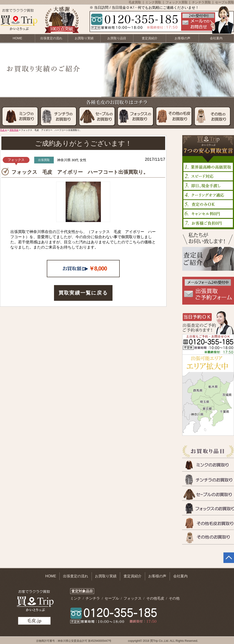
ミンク (76, 598)
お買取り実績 (84, 38)
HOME (18, 38)
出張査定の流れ (51, 38)
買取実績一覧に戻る (83, 293)
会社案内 (216, 38)
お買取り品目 (117, 38)
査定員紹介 (150, 38)
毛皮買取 (135, 2)
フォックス (133, 598)
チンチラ (93, 598)
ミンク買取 (154, 2)
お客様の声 (182, 38)
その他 (174, 598)
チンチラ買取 (202, 2)
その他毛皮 (156, 598)
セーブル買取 (225, 2)
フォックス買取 (177, 2)
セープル (112, 598)
